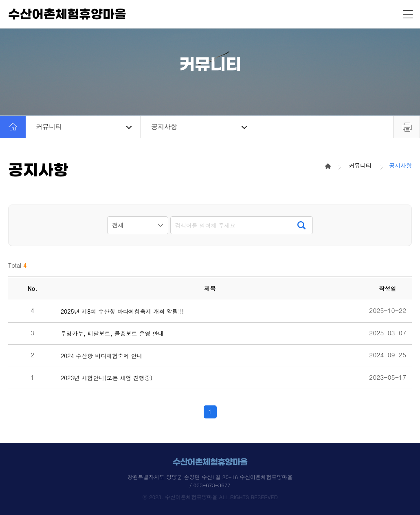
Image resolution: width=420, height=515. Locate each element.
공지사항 (199, 127)
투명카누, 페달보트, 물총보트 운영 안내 (112, 333)
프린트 (407, 127)
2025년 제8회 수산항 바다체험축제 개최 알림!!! (122, 311)
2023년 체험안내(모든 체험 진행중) (107, 378)
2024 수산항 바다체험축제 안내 (102, 356)
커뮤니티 (84, 127)
